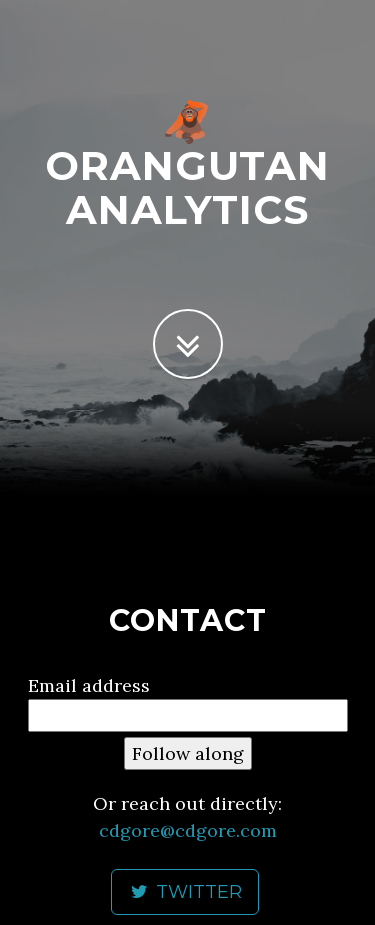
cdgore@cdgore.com (188, 830)
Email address (89, 685)
